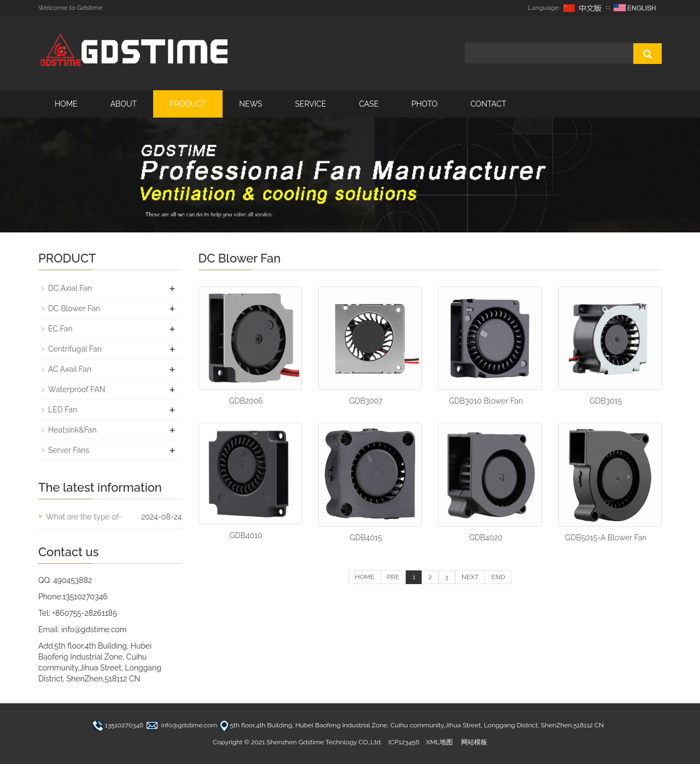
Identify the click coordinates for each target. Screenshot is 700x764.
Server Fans (69, 450)
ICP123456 (404, 742)
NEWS (250, 104)
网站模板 (474, 742)
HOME (66, 104)
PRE (393, 577)
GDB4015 (366, 538)
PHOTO (424, 104)
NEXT (470, 577)
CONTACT (488, 104)
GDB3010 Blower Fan (486, 401)
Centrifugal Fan (75, 349)
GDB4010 (246, 535)
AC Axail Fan (70, 369)
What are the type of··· (84, 517)
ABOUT (124, 104)
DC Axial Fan (70, 288)
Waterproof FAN (77, 389)
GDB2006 (246, 401)
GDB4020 (486, 538)
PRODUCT (188, 104)
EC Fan (60, 329)
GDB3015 (606, 401)
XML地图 (439, 742)
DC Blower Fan (74, 308)
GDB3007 (366, 401)
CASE (369, 104)
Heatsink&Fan (72, 430)
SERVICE (310, 104)
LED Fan (63, 410)
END (498, 577)
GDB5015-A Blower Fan (606, 538)
